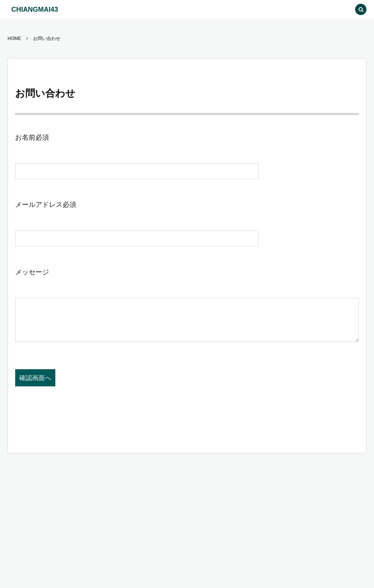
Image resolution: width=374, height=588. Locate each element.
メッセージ (32, 272)
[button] (344, 9)
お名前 (32, 137)
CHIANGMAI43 (35, 9)
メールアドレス (46, 205)
